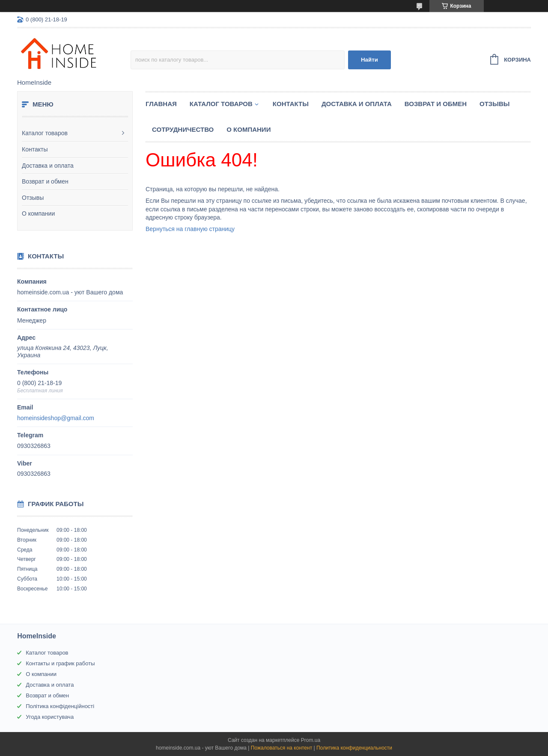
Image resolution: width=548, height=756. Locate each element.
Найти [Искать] (369, 60)
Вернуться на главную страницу (190, 229)
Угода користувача (50, 717)
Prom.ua (311, 740)
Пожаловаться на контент (281, 748)
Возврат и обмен (45, 181)
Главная (161, 104)
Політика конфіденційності (60, 706)
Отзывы (33, 198)
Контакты (35, 149)
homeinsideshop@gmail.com (56, 418)
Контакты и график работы (60, 663)
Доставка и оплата (48, 166)
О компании (38, 213)
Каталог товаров (45, 133)
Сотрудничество (183, 129)
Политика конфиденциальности (354, 748)
